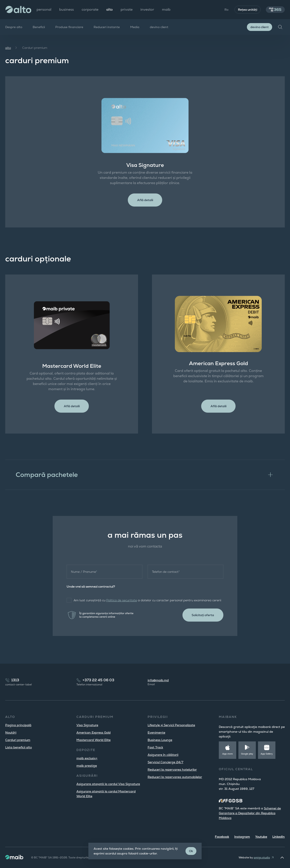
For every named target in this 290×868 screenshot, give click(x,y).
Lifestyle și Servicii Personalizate (171, 725)
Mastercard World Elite (94, 740)
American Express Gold (94, 732)
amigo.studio (262, 858)
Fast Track (155, 747)
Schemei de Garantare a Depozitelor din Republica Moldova (250, 813)
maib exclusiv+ (87, 758)
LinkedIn (279, 837)
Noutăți (11, 732)
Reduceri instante (107, 27)
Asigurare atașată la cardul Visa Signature (108, 784)
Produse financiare (69, 27)
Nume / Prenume (84, 573)
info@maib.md (158, 680)
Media (135, 27)
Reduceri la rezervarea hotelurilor (172, 770)
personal (44, 9)
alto (8, 48)
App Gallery (267, 754)
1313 (15, 680)
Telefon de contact (166, 573)
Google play (247, 754)
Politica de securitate (122, 602)
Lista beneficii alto (19, 747)
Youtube (261, 837)
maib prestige (87, 766)
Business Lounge (160, 740)
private (127, 9)
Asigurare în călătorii (163, 755)
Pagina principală (18, 725)
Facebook (222, 837)
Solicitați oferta (202, 617)
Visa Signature (87, 725)
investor (147, 9)
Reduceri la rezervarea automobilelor (175, 777)
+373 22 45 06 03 (98, 680)
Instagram (242, 837)
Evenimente (156, 732)
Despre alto (14, 27)
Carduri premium (18, 740)
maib (166, 9)
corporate (90, 9)
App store (228, 754)
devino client (159, 27)
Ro (224, 10)
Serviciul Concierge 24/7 (165, 762)
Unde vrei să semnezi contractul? (91, 588)
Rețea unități (245, 10)
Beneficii (39, 27)
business (67, 9)
